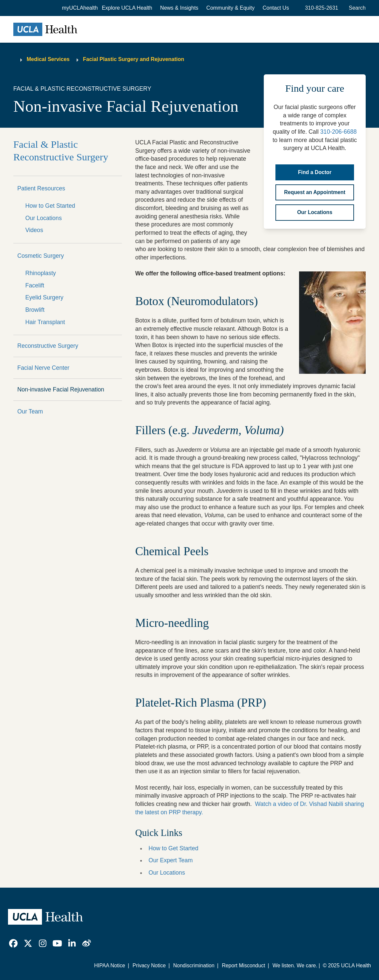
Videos (34, 230)
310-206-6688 (339, 132)
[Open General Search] (356, 8)
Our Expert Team (171, 860)
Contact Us (276, 8)
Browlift (35, 310)
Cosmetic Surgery (41, 256)
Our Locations (43, 218)
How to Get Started (50, 206)
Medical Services (48, 59)
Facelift (35, 285)
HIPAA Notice (110, 965)
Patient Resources (41, 188)
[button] (127, 8)
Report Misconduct (243, 965)
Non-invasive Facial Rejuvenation (61, 389)
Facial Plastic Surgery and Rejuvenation (134, 59)
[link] (13, 943)
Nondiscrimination (194, 965)
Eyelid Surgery (44, 297)
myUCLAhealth (80, 8)
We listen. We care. (295, 965)
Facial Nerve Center (43, 368)
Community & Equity (231, 8)
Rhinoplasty (41, 273)
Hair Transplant (45, 322)
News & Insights (179, 8)
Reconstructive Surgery (48, 346)
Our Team (30, 411)
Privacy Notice (149, 965)
